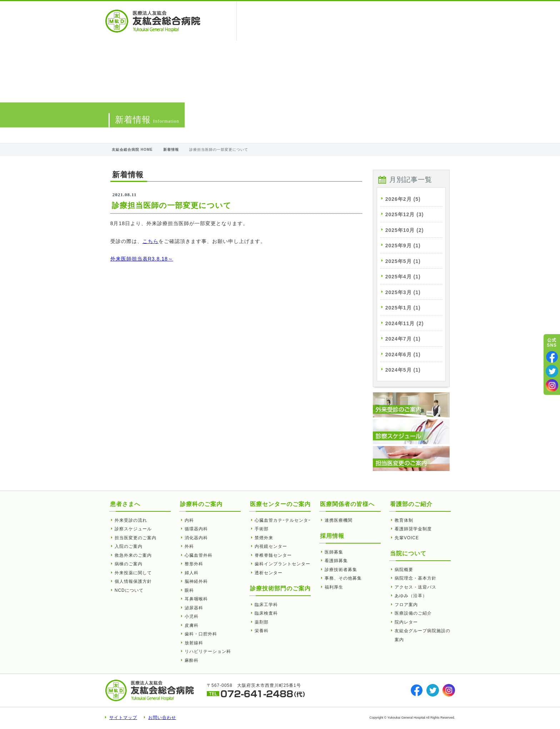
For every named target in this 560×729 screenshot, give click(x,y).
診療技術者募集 (341, 570)
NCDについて (129, 590)
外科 (189, 546)
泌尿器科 (194, 608)
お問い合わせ (162, 718)
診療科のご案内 (201, 504)
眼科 (189, 590)
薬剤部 (262, 622)
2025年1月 (403, 308)
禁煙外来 (264, 538)
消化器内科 (196, 538)
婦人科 (192, 573)
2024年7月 (403, 339)
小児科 (192, 616)
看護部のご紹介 (397, 21)
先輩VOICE (407, 538)
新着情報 (171, 150)
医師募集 (334, 552)
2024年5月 (403, 370)
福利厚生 (334, 587)
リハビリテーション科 (208, 651)
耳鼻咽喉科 (196, 599)
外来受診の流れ (131, 520)
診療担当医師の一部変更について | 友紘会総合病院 (153, 21)
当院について (352, 21)
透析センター (269, 573)
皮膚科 (192, 625)
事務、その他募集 (343, 578)
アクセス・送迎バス (416, 587)
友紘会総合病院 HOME (132, 150)
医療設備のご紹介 (413, 613)
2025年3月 (403, 292)
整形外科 (194, 564)
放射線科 (194, 643)
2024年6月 (403, 354)
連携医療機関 (339, 520)
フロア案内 (406, 605)
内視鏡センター (271, 546)
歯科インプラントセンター (282, 564)
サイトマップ (123, 718)
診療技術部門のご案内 (280, 588)
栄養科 (262, 631)
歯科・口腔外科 (201, 634)
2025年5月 (403, 261)
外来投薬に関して (133, 573)
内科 (189, 520)
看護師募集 (336, 561)
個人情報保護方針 (133, 581)
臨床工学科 (266, 605)
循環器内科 (196, 529)
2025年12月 (405, 214)
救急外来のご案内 (133, 555)
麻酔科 (192, 660)
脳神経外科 (196, 581)
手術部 (262, 529)
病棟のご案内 (129, 564)
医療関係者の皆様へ (304, 21)
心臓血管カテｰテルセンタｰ (283, 520)
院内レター (406, 622)
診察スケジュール (133, 529)
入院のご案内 (129, 546)
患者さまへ (259, 21)
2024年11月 (405, 323)
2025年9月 (403, 246)
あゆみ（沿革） (411, 596)
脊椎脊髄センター (273, 555)
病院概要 (404, 570)
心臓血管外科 (199, 555)
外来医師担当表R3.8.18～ (142, 259)
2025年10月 (405, 230)
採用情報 (436, 21)
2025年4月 (403, 277)
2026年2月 (403, 199)
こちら (151, 241)
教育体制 (404, 520)
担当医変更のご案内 (136, 538)
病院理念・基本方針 (416, 578)
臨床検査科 (266, 613)
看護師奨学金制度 (413, 529)
